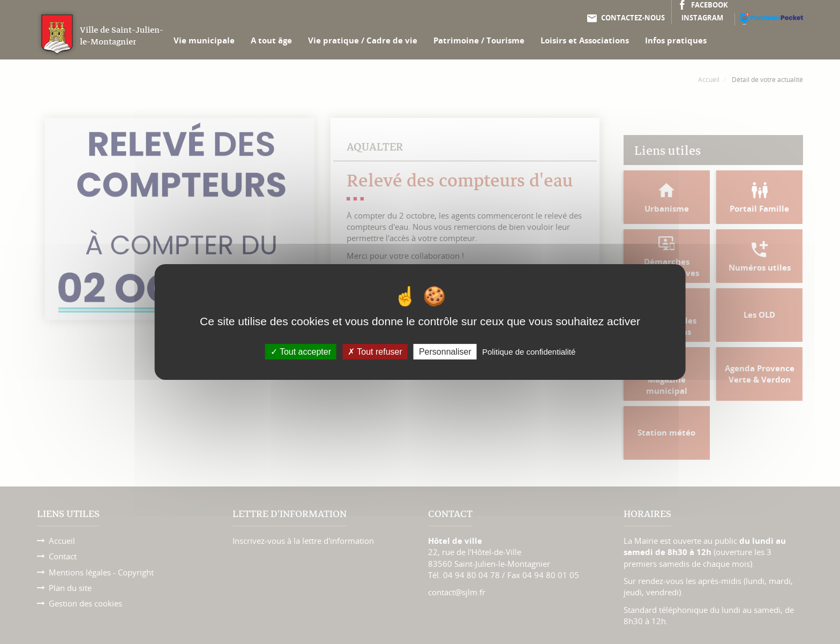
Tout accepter (301, 352)
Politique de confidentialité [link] (529, 352)
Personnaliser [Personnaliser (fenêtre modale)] (445, 352)
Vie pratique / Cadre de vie (363, 40)
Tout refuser (375, 352)
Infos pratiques (676, 40)
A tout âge (271, 40)
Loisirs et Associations (585, 40)
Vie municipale (204, 40)
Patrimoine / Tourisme (479, 40)
